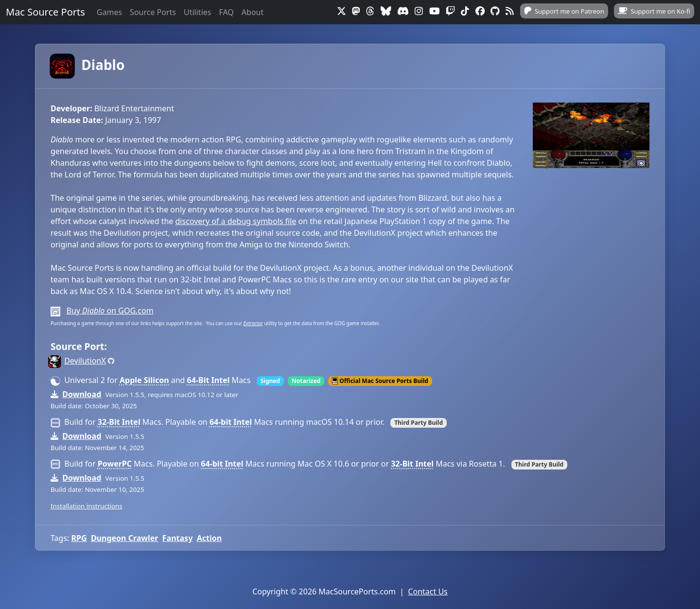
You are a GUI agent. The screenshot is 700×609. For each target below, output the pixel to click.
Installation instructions (87, 506)
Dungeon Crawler (125, 538)
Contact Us (428, 592)
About (253, 12)
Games (109, 12)
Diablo (87, 65)
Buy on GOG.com (110, 311)
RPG (79, 538)
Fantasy (177, 538)
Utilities (197, 12)
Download (82, 394)
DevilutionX (85, 361)
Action (209, 538)
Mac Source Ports (45, 12)
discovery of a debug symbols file (236, 221)
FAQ (226, 12)
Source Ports (153, 12)
